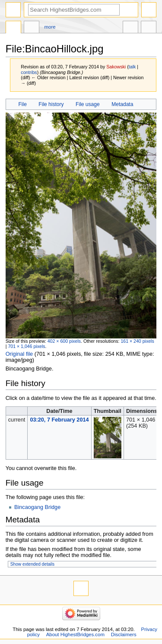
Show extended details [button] (32, 564)
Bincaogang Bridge (37, 507)
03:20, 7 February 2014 (59, 420)
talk (132, 67)
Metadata (122, 104)
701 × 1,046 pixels (26, 346)
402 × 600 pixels (64, 341)
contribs (29, 72)
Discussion (32, 28)
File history (51, 104)
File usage (88, 104)
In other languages (130, 28)
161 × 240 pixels (137, 341)
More (50, 27)
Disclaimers (124, 634)
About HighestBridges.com (75, 634)
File (22, 104)
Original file (19, 354)
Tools (149, 28)
